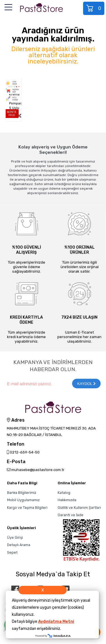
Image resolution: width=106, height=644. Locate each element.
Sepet (94, 8)
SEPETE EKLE (12, 114)
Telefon (16, 444)
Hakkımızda (67, 500)
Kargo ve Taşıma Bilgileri (27, 508)
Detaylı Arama (19, 545)
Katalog (64, 493)
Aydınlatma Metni (56, 622)
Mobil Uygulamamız (23, 500)
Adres (16, 420)
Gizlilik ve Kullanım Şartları (79, 508)
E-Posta (16, 462)
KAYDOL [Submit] (86, 384)
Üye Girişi (15, 537)
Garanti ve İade (71, 515)
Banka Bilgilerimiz (22, 493)
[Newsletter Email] (37, 384)
